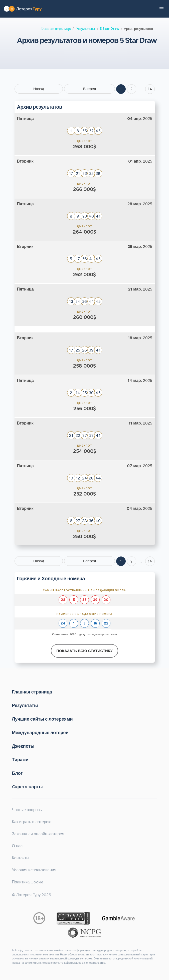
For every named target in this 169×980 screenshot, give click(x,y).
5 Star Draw (110, 29)
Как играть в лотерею (32, 822)
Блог (17, 773)
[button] (161, 9)
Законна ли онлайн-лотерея (38, 834)
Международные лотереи (40, 733)
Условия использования (34, 870)
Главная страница (56, 29)
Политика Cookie (28, 882)
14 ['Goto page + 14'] (150, 89)
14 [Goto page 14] (150, 561)
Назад (39, 89)
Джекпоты (23, 746)
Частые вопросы (27, 810)
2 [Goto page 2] (131, 89)
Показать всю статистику (84, 651)
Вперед (90, 89)
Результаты (85, 29)
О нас (17, 846)
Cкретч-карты (27, 787)
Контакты (21, 858)
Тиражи (20, 760)
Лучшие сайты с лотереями (42, 719)
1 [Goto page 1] (121, 89)
